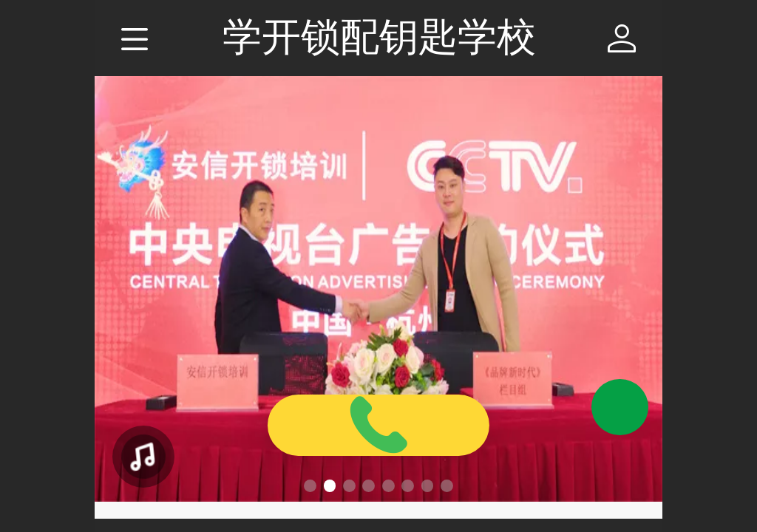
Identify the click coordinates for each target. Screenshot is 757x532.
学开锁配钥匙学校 (379, 37)
